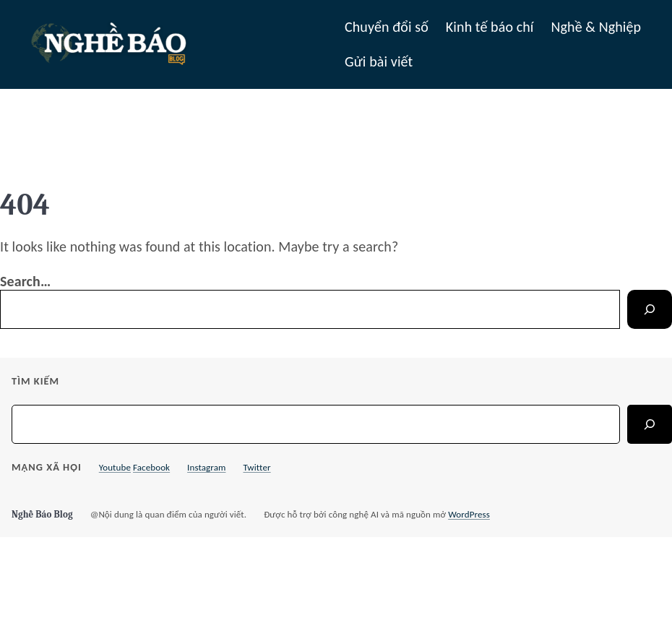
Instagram (206, 467)
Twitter (257, 467)
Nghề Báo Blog (42, 514)
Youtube (115, 467)
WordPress (469, 514)
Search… (25, 281)
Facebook (151, 467)
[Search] (650, 309)
